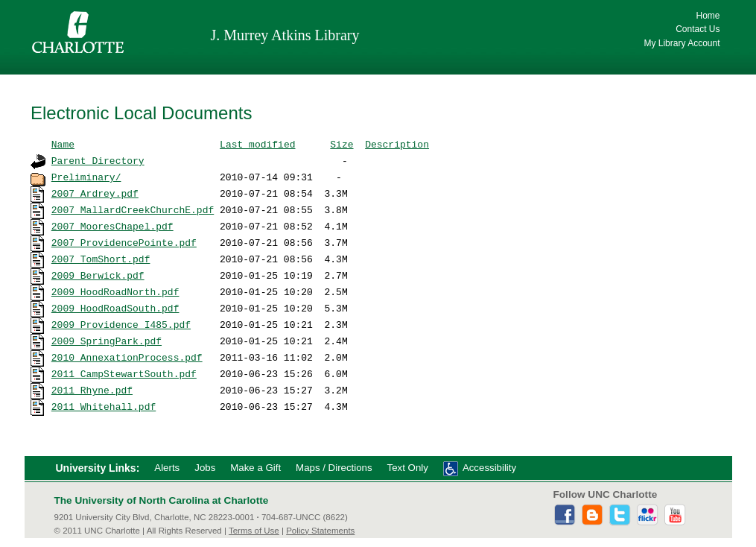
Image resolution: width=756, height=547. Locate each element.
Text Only (408, 468)
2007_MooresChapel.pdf (112, 226)
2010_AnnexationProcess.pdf (127, 357)
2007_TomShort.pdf (101, 259)
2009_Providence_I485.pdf (121, 324)
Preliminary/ (86, 177)
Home (708, 16)
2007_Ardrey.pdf (95, 193)
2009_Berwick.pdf (98, 275)
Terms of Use (254, 531)
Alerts (167, 468)
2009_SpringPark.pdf (107, 341)
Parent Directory (98, 160)
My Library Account (682, 43)
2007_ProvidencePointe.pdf (124, 242)
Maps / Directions (334, 468)
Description (397, 144)
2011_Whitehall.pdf (104, 406)
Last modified (257, 144)
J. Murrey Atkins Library (285, 35)
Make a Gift (255, 468)
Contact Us (698, 29)
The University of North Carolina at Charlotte (162, 500)
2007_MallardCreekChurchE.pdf (133, 209)
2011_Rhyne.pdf (92, 390)
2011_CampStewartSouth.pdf (124, 373)
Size (342, 144)
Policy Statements (320, 531)
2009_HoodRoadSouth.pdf (115, 308)
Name (63, 144)
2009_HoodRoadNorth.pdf (115, 291)
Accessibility (489, 468)
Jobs (205, 468)
